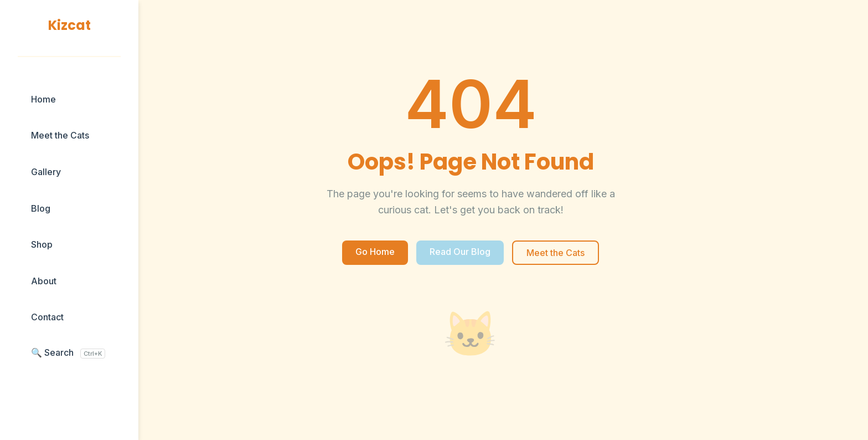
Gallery (46, 172)
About (44, 281)
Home (43, 99)
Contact (47, 317)
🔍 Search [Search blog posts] (68, 353)
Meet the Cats (60, 135)
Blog (41, 208)
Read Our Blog (460, 252)
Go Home (375, 252)
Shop (42, 244)
